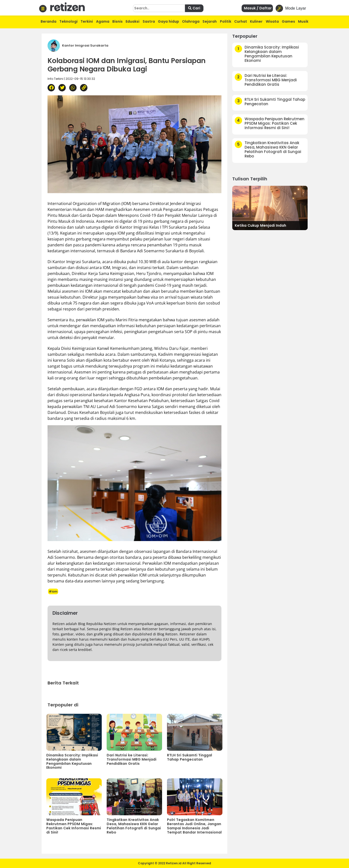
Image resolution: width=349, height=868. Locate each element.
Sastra (149, 21)
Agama (103, 21)
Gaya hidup (168, 21)
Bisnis (117, 21)
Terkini (87, 21)
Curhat (241, 21)
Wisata (272, 21)
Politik (226, 21)
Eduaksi (133, 21)
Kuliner (256, 21)
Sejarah (210, 21)
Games (288, 21)
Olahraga (191, 21)
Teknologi (68, 21)
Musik (303, 21)
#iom (53, 591)
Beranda (49, 21)
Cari (194, 8)
